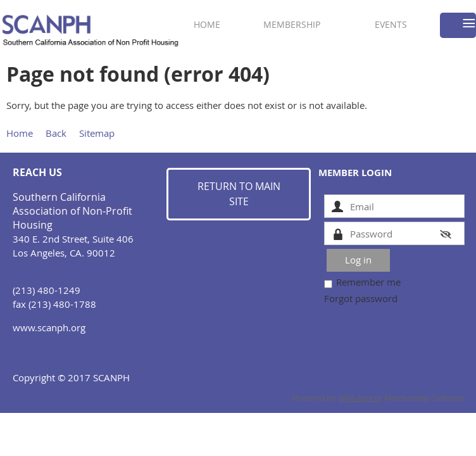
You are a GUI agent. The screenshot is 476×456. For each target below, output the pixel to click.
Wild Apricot (360, 398)
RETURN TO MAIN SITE (239, 194)
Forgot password (361, 298)
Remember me (368, 282)
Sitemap (97, 133)
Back (56, 133)
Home (20, 133)
